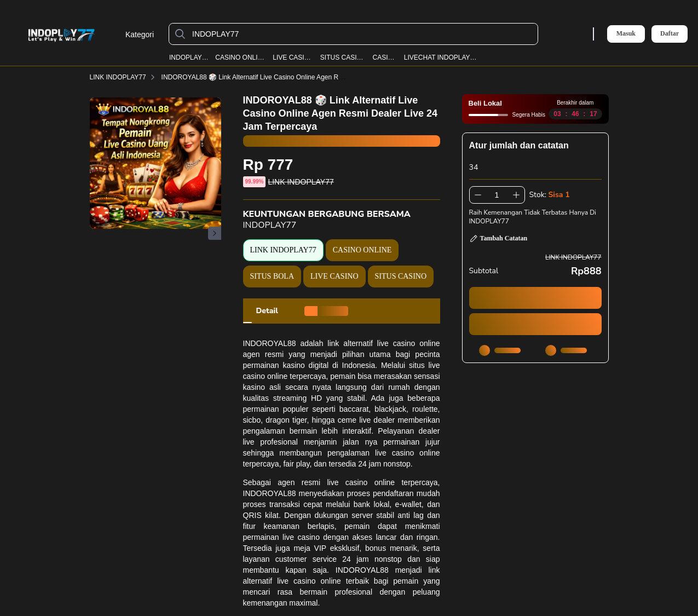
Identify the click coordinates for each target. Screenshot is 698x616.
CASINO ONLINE (241, 57)
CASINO (385, 57)
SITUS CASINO (343, 57)
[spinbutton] (497, 195)
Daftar (670, 34)
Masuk (626, 33)
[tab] (267, 311)
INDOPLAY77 (189, 57)
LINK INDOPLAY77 (125, 77)
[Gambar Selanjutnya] (215, 233)
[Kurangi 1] (478, 195)
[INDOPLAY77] (362, 34)
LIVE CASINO (293, 57)
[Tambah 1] (516, 195)
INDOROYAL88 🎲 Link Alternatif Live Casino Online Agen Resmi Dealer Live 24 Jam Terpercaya (310, 77)
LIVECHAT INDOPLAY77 (440, 57)
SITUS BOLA (272, 276)
